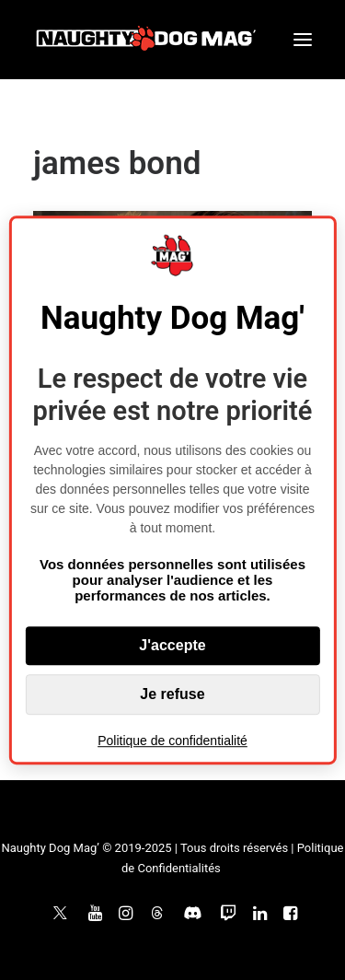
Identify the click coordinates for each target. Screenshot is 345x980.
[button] (303, 40)
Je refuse (172, 694)
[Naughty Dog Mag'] (147, 40)
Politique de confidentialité (172, 741)
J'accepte (172, 645)
